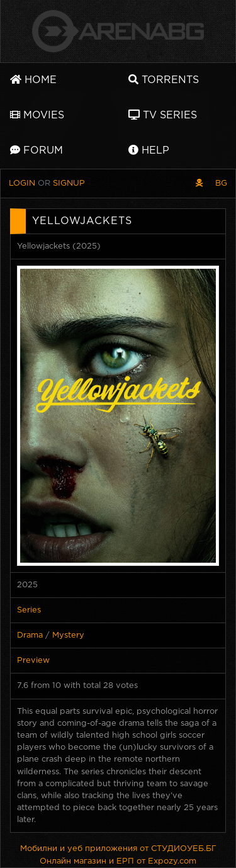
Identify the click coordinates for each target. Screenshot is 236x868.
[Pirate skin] (199, 183)
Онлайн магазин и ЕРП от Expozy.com (118, 861)
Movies (37, 115)
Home (33, 80)
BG (221, 183)
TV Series (163, 115)
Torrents (164, 80)
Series (29, 610)
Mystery (68, 635)
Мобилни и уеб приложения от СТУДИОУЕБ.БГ (118, 849)
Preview (33, 661)
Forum (37, 150)
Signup (69, 183)
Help (149, 150)
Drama (30, 635)
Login (22, 183)
